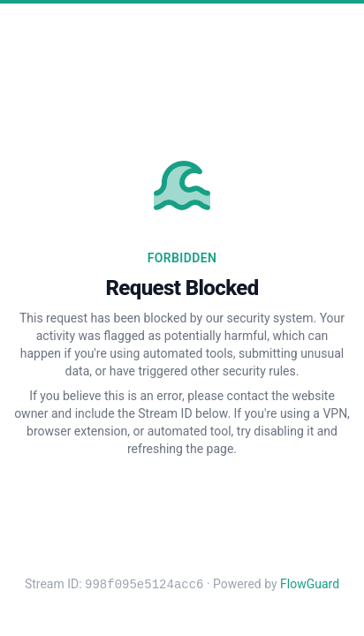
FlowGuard (310, 585)
